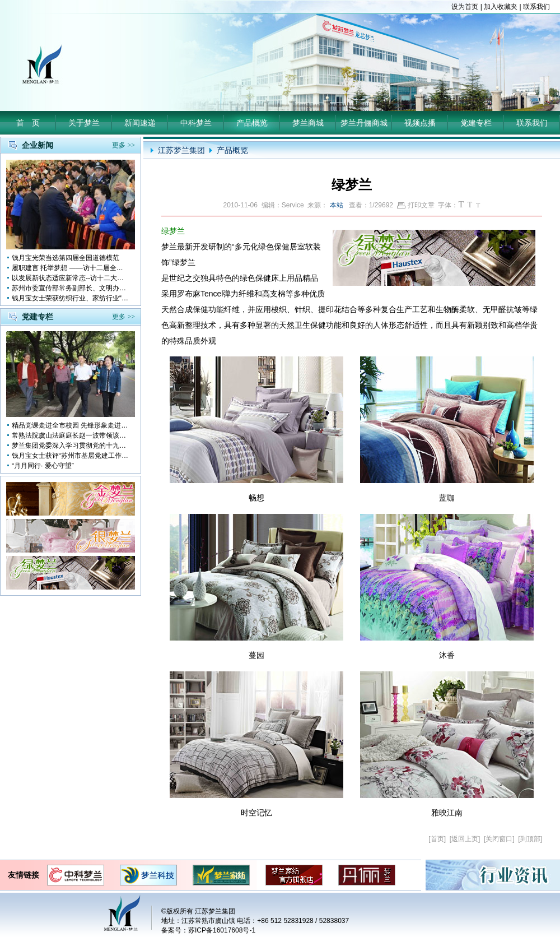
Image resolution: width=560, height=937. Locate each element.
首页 (437, 839)
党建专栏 (476, 123)
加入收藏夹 (501, 7)
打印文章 (416, 205)
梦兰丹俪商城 (364, 123)
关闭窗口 (499, 839)
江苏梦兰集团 (181, 150)
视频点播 (420, 123)
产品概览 (252, 123)
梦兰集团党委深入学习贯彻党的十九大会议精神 (71, 446)
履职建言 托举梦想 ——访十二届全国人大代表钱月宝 (71, 268)
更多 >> (123, 145)
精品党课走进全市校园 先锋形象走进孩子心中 (71, 425)
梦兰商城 (308, 123)
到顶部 (530, 839)
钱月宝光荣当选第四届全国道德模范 (66, 258)
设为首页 (465, 7)
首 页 (28, 123)
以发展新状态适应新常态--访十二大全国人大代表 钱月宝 (71, 278)
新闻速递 (140, 123)
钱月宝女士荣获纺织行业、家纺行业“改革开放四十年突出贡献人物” (71, 298)
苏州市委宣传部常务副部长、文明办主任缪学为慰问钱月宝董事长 (71, 288)
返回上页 (465, 839)
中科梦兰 (196, 123)
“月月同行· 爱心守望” (43, 466)
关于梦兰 (84, 123)
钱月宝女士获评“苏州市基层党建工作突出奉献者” (71, 456)
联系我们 (536, 7)
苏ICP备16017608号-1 (222, 930)
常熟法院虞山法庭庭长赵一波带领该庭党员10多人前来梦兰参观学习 (71, 435)
